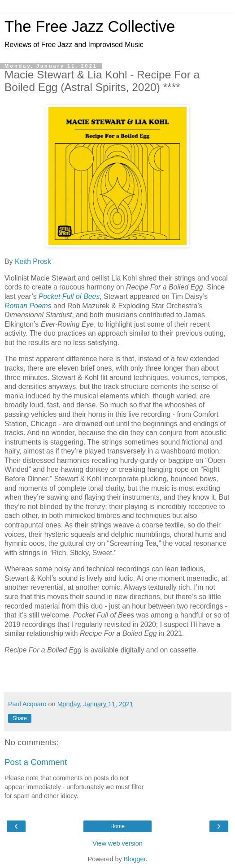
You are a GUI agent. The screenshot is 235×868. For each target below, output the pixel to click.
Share (20, 718)
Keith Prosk (33, 261)
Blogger (135, 859)
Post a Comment (36, 762)
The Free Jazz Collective (90, 26)
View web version (117, 843)
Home (117, 826)
